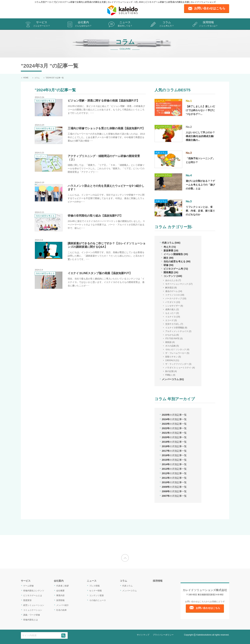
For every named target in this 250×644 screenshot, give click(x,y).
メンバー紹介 (62, 605)
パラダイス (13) (173, 302)
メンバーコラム (163, 127)
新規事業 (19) (171, 251)
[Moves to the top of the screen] (125, 558)
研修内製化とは (31, 620)
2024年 (174, 419)
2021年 (174, 433)
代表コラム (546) (171, 243)
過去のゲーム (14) (174, 291)
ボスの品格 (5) (172, 346)
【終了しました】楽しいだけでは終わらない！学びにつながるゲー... (200, 110)
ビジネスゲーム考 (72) (176, 269)
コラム (167, 24)
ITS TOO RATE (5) (174, 339)
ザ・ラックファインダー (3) (178, 364)
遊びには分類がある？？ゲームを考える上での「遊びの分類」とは (200, 185)
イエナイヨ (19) (173, 317)
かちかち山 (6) (172, 335)
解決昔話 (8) (171, 288)
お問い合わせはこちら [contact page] (210, 8)
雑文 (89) (168, 258)
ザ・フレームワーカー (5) (177, 353)
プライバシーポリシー (163, 635)
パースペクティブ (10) (176, 299)
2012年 (174, 473)
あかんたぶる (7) (173, 280)
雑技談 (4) (170, 342)
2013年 (174, 469)
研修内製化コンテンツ (34, 591)
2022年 (174, 428)
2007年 (174, 496)
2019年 (174, 442)
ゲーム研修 (28, 586)
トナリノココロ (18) (175, 295)
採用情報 (208, 24)
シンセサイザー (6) (174, 306)
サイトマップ (143, 635)
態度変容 (27, 600)
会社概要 (60, 591)
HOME (26, 78)
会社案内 (83, 24)
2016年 (174, 455)
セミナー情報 (95, 591)
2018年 (174, 446)
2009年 (174, 487)
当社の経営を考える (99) (177, 261)
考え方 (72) (170, 247)
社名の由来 (61, 610)
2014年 (174, 464)
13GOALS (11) (172, 360)
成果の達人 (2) (172, 309)
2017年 (174, 451)
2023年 (174, 424)
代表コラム (161, 153)
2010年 (174, 482)
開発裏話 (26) (171, 272)
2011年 (174, 478)
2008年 (174, 491)
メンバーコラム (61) (173, 379)
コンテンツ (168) (173, 276)
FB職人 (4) (170, 375)
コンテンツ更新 (97, 595)
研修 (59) (168, 265)
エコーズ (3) (171, 320)
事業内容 (60, 595)
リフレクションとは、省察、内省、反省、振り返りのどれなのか (200, 211)
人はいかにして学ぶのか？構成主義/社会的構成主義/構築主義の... (200, 136)
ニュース (125, 24)
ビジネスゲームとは (33, 595)
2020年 (174, 437)
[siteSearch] (63, 635)
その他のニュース (98, 600)
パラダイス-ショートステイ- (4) (180, 368)
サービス (42, 24)
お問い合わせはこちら (208, 608)
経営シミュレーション (34, 605)
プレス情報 (94, 586)
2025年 (174, 415)
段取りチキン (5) (173, 357)
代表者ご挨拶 (62, 586)
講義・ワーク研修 (32, 615)
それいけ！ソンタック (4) (177, 349)
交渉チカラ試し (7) (174, 324)
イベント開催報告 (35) (176, 254)
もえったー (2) (172, 313)
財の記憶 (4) (171, 371)
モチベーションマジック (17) (179, 284)
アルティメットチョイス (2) (178, 331)
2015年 (174, 460)
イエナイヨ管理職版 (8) (176, 328)
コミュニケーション (33, 610)
